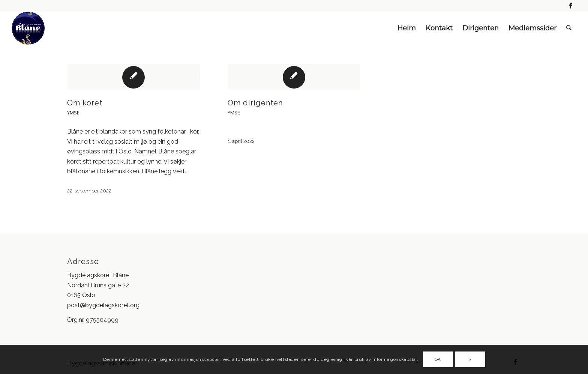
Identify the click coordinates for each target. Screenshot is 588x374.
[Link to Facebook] (571, 6)
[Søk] (569, 28)
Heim (407, 28)
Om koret (85, 103)
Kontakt (439, 28)
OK (438, 359)
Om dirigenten (255, 103)
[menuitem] (569, 28)
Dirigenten (481, 28)
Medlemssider (532, 28)
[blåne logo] (28, 28)
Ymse (73, 113)
